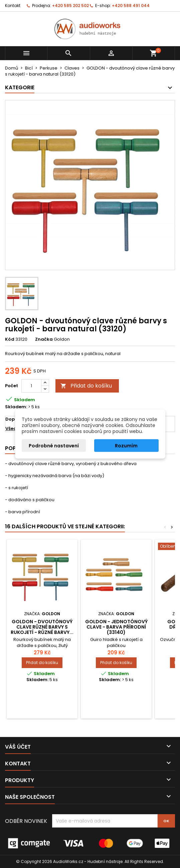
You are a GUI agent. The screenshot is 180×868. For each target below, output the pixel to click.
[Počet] (31, 386)
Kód (10, 339)
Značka (44, 339)
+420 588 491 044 (131, 6)
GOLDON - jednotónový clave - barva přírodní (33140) (116, 627)
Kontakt (13, 6)
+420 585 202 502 (70, 6)
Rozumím (126, 446)
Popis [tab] (13, 448)
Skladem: (16, 407)
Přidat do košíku (86, 386)
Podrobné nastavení (54, 446)
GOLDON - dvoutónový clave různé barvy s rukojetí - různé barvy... (42, 627)
